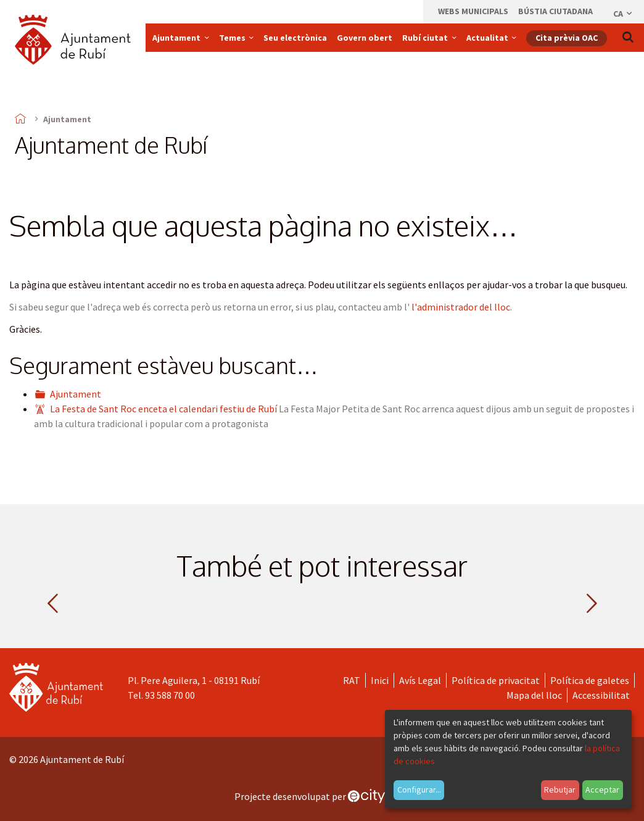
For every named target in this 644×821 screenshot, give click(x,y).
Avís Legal (420, 680)
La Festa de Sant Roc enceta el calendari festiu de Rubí (163, 409)
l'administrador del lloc (461, 307)
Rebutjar (560, 790)
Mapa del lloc (534, 695)
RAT (352, 680)
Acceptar (602, 790)
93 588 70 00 (170, 695)
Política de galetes (590, 680)
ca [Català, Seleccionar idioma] (623, 14)
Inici (380, 680)
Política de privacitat (496, 680)
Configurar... (419, 790)
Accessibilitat (601, 695)
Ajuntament (76, 394)
